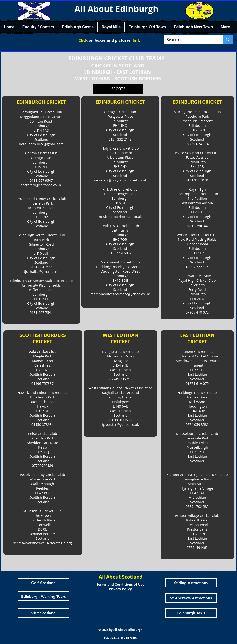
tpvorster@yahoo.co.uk (120, 424)
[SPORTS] (118, 89)
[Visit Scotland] (44, 613)
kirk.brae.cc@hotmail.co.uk (120, 217)
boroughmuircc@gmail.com (41, 144)
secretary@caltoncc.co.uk (41, 185)
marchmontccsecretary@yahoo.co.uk (120, 294)
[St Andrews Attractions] (191, 598)
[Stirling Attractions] (191, 583)
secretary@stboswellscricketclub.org (43, 543)
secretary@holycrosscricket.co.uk (120, 180)
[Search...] (190, 40)
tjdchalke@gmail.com (41, 272)
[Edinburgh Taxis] (191, 613)
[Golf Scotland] (44, 583)
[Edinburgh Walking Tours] (44, 596)
